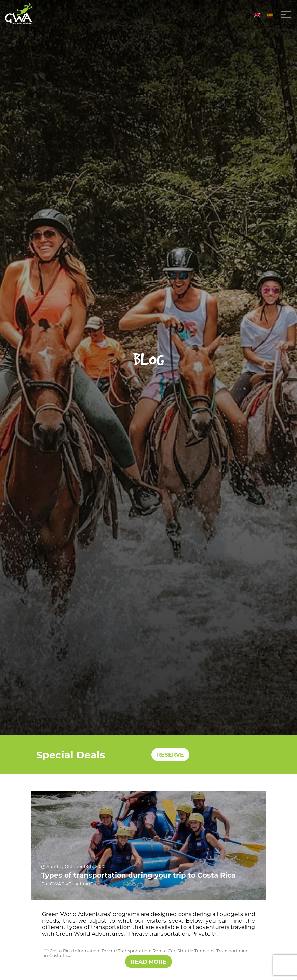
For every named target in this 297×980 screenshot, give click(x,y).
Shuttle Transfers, (196, 950)
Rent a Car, (164, 950)
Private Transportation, (126, 950)
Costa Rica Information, (75, 950)
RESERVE (170, 755)
